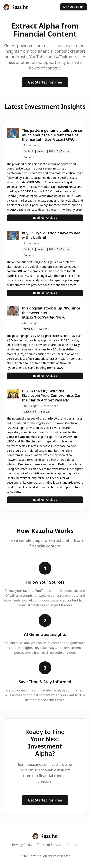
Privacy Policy (22, 845)
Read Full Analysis (45, 218)
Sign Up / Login (73, 7)
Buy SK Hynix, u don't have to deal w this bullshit (52, 235)
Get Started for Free (45, 82)
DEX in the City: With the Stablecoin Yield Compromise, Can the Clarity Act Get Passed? (52, 396)
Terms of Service (49, 845)
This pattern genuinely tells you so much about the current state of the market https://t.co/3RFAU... (52, 135)
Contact (72, 845)
